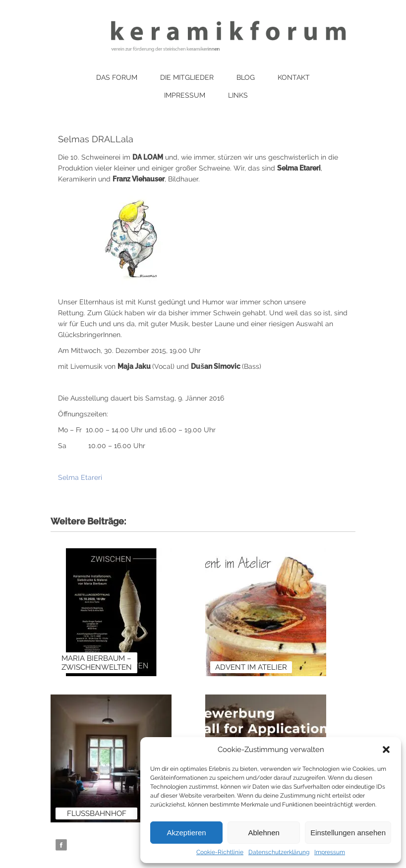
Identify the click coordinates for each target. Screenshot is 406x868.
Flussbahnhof (97, 813)
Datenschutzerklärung (279, 852)
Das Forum (117, 77)
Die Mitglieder (187, 77)
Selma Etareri (80, 477)
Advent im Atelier (251, 667)
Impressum (330, 852)
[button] (386, 750)
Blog (246, 77)
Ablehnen (263, 833)
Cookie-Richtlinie (220, 852)
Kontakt (294, 77)
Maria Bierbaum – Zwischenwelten (97, 663)
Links (238, 95)
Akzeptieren (186, 833)
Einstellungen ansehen (348, 833)
